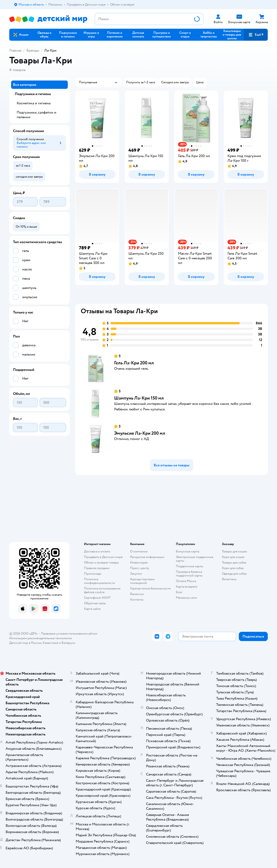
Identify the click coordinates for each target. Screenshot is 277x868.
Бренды (33, 50)
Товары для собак (234, 563)
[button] (256, 35)
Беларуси (68, 643)
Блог (179, 592)
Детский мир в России (25, 643)
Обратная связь (95, 603)
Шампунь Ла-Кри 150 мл (139, 398)
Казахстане (50, 643)
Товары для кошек (235, 551)
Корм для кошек (233, 557)
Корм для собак (233, 568)
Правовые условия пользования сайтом (69, 634)
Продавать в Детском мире (103, 557)
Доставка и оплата (97, 551)
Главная (15, 50)
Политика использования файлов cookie (102, 590)
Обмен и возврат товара (101, 563)
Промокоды (93, 574)
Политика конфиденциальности (100, 581)
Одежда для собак (234, 574)
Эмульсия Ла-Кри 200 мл (140, 433)
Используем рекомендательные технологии (41, 638)
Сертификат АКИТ (97, 598)
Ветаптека (229, 579)
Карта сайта (92, 609)
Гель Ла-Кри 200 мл (134, 363)
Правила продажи (97, 568)
